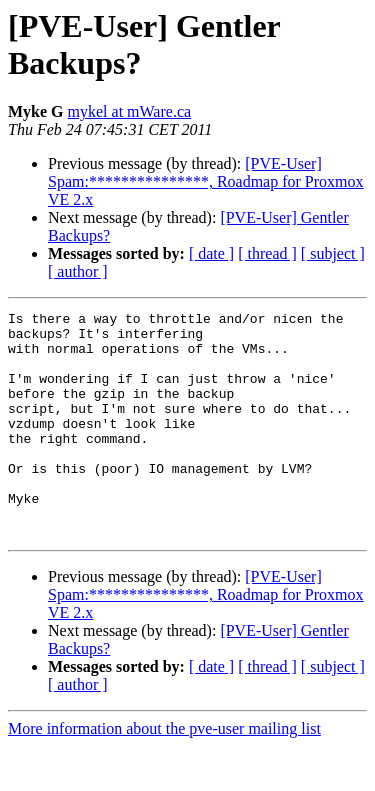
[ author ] (78, 271)
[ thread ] (267, 253)
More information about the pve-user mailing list (164, 773)
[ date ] (211, 253)
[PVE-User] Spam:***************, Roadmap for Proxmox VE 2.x (206, 181)
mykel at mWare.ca (130, 111)
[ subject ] (333, 253)
